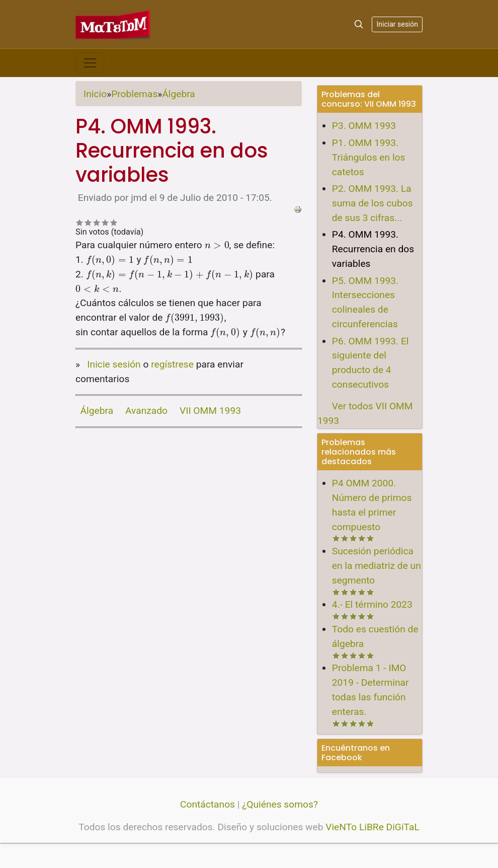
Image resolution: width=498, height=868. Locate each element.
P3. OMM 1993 (364, 126)
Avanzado (146, 411)
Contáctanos (207, 804)
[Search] (359, 24)
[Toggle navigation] (90, 63)
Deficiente (80, 222)
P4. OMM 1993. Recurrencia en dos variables (373, 249)
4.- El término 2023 (372, 604)
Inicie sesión (114, 364)
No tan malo (88, 222)
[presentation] (217, 245)
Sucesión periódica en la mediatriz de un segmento (377, 566)
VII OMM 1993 (210, 411)
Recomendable (97, 222)
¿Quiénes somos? (280, 804)
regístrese (172, 364)
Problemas (134, 94)
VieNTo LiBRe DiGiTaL (372, 827)
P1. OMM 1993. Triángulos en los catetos (369, 157)
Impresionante (114, 222)
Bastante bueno (105, 222)
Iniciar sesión (397, 24)
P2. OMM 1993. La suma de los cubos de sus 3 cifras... (372, 203)
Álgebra (178, 94)
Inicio (95, 94)
